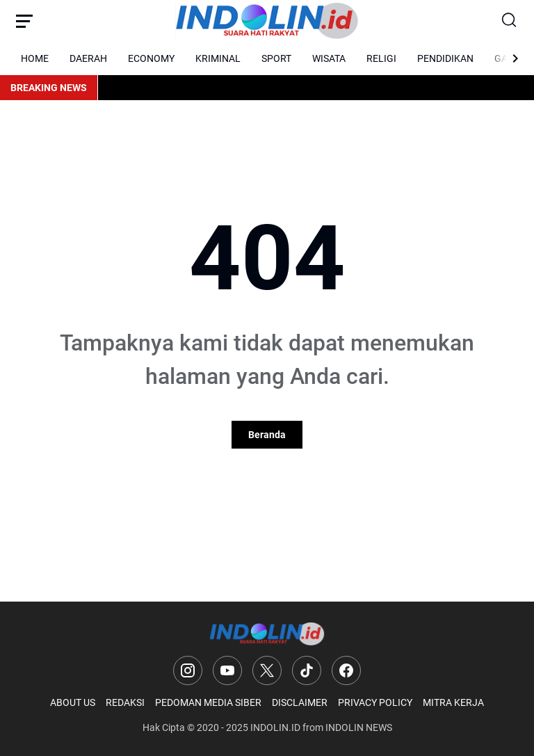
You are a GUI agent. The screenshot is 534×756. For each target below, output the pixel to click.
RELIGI (381, 58)
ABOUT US (73, 702)
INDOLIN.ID (275, 727)
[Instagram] (188, 670)
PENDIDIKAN (445, 58)
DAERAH (88, 58)
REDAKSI (125, 702)
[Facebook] (346, 670)
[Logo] (267, 634)
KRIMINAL (218, 58)
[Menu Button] (24, 21)
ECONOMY (151, 58)
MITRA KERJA (453, 702)
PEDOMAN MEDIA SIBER (208, 702)
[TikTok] (307, 670)
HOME (35, 58)
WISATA (329, 58)
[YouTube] (227, 670)
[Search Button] (510, 21)
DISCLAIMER (300, 702)
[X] (267, 670)
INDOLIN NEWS (359, 727)
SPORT (276, 58)
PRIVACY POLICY (375, 702)
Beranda (267, 435)
